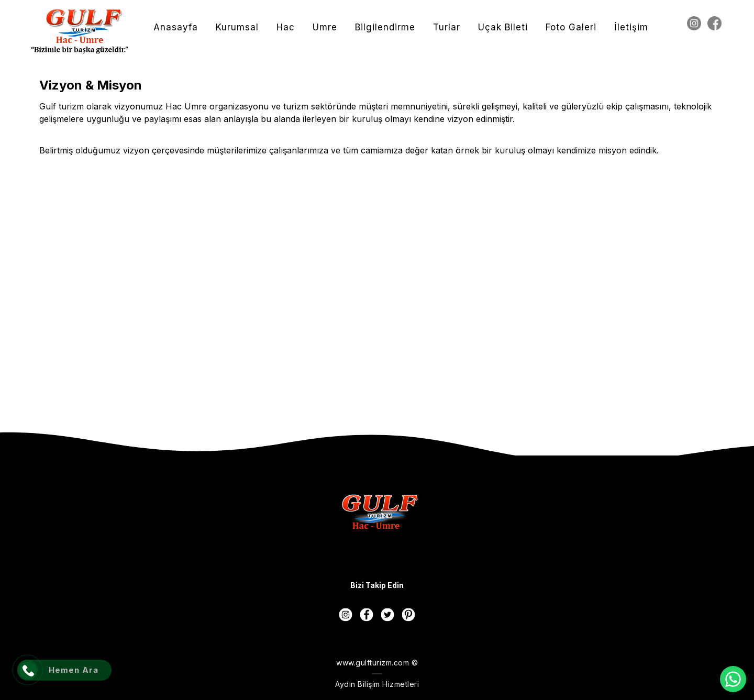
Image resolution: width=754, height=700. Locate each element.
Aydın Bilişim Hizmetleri (377, 684)
